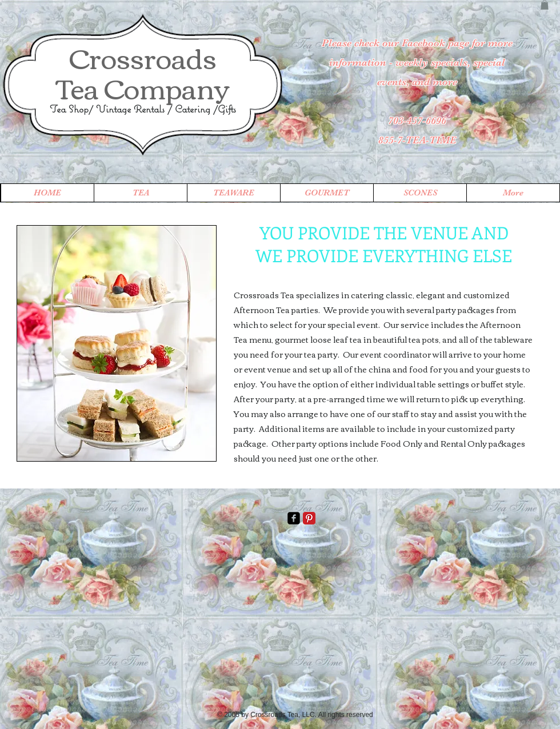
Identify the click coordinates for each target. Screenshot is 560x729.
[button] (545, 5)
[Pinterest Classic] (309, 518)
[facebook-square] (294, 518)
